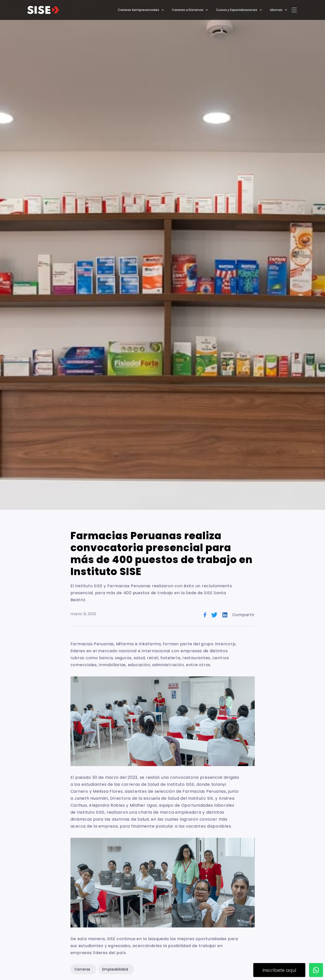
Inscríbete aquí (279, 970)
